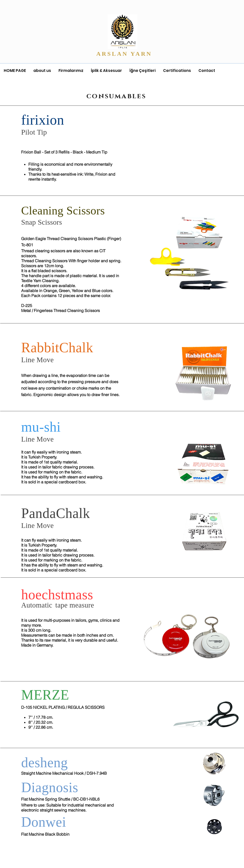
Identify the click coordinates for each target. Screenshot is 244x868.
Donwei (44, 822)
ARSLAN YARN (126, 54)
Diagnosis (50, 787)
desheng (44, 763)
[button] (71, 71)
